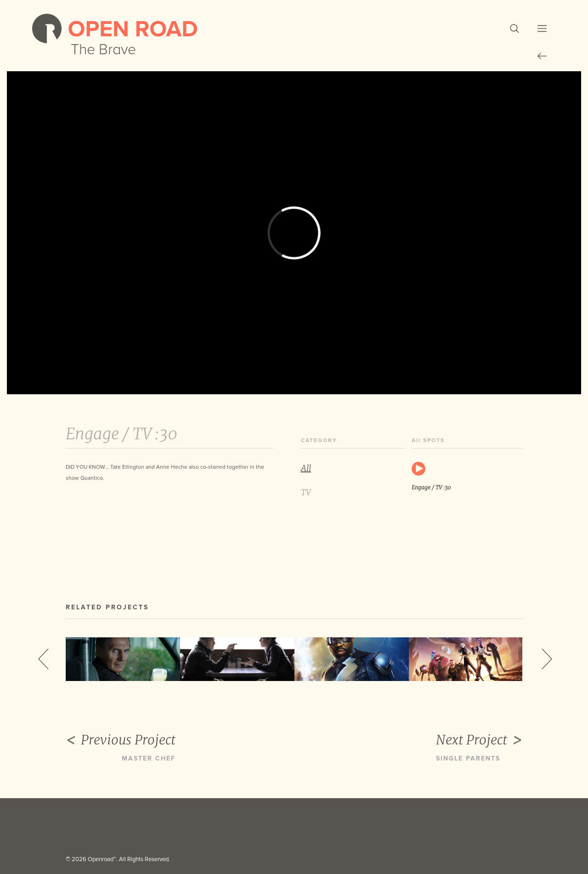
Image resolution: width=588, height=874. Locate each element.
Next (547, 659)
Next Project (479, 740)
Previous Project (121, 740)
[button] (514, 28)
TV (306, 492)
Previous (43, 659)
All (306, 468)
